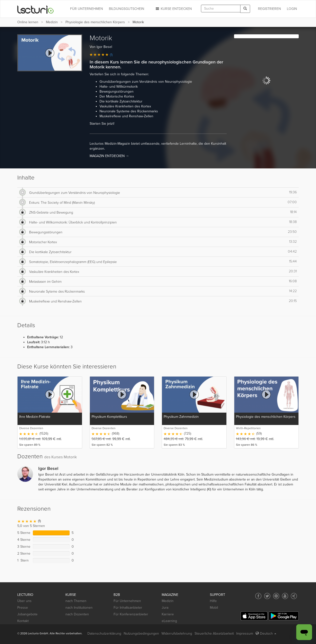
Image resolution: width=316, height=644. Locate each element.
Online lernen (28, 22)
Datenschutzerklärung (104, 634)
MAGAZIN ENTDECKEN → (109, 156)
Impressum (245, 634)
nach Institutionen (79, 608)
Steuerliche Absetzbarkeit (214, 634)
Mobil (214, 608)
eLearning (169, 621)
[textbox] (221, 9)
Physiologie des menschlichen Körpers (95, 22)
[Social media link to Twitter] (267, 596)
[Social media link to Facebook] (258, 596)
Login (292, 9)
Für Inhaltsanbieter (128, 608)
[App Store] (254, 616)
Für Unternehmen (127, 601)
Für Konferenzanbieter (131, 614)
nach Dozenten (77, 614)
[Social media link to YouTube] (285, 596)
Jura (165, 608)
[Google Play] (284, 616)
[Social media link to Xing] (294, 596)
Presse (23, 608)
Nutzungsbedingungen (141, 634)
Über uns (24, 601)
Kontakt (23, 621)
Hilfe (213, 601)
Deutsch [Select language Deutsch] (266, 634)
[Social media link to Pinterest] (276, 596)
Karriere (168, 614)
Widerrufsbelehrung (177, 634)
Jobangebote (27, 614)
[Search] (245, 9)
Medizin (52, 22)
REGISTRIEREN (269, 9)
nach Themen (76, 601)
